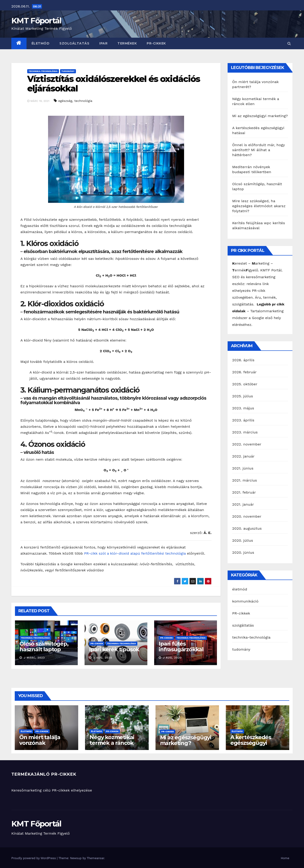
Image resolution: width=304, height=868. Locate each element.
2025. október (245, 384)
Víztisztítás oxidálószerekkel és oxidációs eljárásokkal (114, 84)
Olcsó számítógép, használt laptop (44, 647)
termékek (127, 43)
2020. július (243, 540)
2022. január (243, 456)
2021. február (244, 492)
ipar (103, 43)
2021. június (243, 468)
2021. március (244, 480)
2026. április (243, 360)
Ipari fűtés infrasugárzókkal (181, 647)
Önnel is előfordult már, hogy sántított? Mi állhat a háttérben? (258, 150)
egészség (65, 101)
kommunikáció (245, 601)
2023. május (243, 408)
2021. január (243, 504)
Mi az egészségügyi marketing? (260, 116)
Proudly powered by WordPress (34, 858)
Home (285, 858)
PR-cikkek (156, 43)
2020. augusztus (247, 528)
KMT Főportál (36, 21)
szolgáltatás (74, 43)
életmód (41, 43)
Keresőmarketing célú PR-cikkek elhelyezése (52, 790)
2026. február (244, 372)
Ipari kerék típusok (114, 649)
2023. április (243, 420)
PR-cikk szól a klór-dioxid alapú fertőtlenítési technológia (135, 553)
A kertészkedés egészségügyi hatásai (251, 743)
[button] (289, 43)
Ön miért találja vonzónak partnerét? (40, 743)
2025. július (243, 396)
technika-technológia (43, 71)
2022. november (247, 444)
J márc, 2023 (34, 658)
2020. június (243, 552)
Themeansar (96, 858)
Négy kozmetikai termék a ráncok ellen (112, 743)
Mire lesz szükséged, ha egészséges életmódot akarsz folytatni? (259, 206)
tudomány (68, 71)
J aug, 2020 (102, 658)
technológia (83, 101)
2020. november (247, 516)
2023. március (245, 432)
